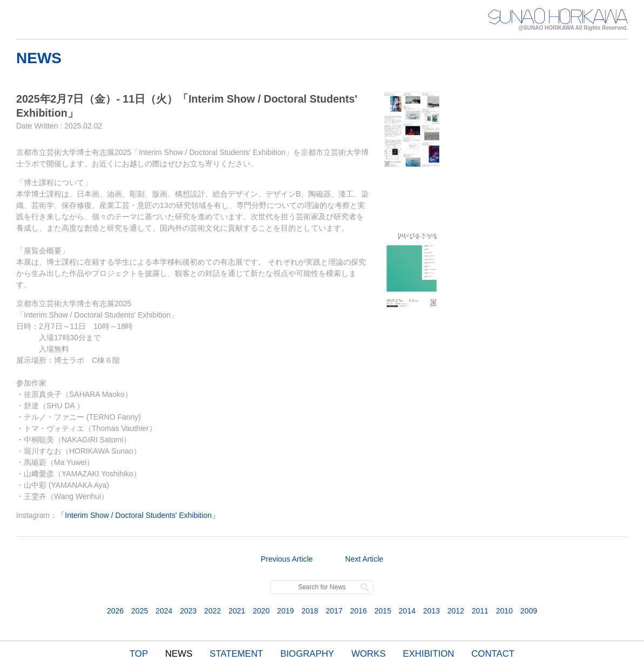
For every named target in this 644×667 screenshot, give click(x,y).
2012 (456, 611)
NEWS (179, 654)
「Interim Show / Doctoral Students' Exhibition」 (138, 515)
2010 (504, 611)
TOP (139, 654)
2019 (285, 611)
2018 (310, 611)
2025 (140, 611)
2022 (212, 611)
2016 (358, 611)
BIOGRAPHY (307, 654)
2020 (261, 611)
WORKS (368, 654)
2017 (334, 611)
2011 (480, 611)
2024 (164, 611)
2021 (237, 611)
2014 (407, 611)
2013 (432, 611)
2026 (115, 611)
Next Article (364, 559)
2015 (383, 611)
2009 (529, 611)
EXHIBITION (428, 654)
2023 (188, 611)
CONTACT (493, 654)
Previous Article (287, 559)
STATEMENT (236, 654)
